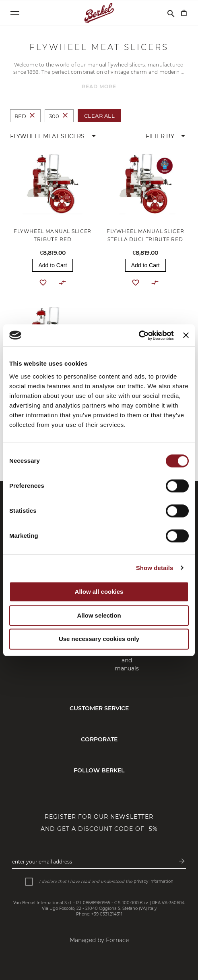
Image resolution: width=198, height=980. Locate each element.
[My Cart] (184, 13)
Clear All (100, 116)
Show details (155, 568)
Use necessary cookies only (99, 639)
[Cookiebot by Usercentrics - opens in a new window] (139, 335)
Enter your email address (42, 862)
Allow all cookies (99, 592)
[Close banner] (186, 335)
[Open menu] (15, 13)
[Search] (171, 13)
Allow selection (99, 615)
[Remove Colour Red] (32, 116)
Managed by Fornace (99, 940)
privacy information (154, 881)
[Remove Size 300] (65, 116)
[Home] (99, 13)
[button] (54, 136)
